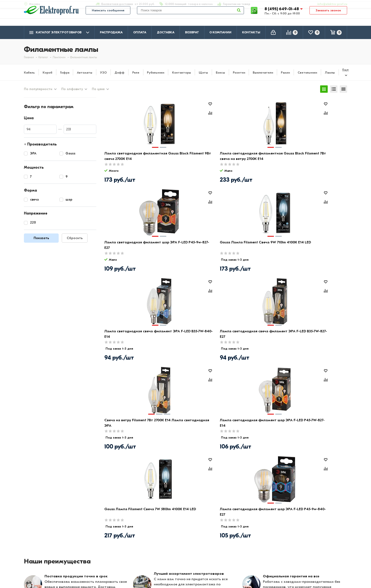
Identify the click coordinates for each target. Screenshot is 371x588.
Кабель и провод (169, 535)
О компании (220, 32)
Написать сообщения (108, 17)
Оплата (140, 32)
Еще (346, 70)
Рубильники (156, 72)
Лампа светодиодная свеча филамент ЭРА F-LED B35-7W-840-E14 (130, 249)
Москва (300, 560)
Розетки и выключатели (175, 542)
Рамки (285, 72)
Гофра (65, 72)
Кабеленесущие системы (176, 563)
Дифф (119, 72)
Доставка (166, 32)
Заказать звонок (328, 17)
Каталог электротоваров (59, 33)
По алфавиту (72, 90)
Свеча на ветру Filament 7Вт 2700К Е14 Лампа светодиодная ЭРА (252, 249)
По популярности (38, 90)
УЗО (103, 72)
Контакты (251, 32)
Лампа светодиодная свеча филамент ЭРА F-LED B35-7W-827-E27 (191, 249)
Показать (41, 239)
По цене (98, 90)
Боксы (220, 72)
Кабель (29, 72)
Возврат (192, 32)
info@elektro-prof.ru (329, 4)
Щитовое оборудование (176, 549)
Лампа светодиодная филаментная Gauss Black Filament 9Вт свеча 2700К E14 (130, 160)
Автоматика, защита (172, 556)
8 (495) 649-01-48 (282, 15)
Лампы (330, 72)
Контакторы (181, 72)
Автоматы (85, 72)
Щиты (203, 72)
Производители (38, 542)
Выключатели (263, 72)
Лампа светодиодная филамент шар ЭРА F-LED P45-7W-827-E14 (315, 249)
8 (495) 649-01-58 (309, 542)
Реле (136, 72)
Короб (47, 72)
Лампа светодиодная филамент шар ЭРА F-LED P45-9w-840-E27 (192, 338)
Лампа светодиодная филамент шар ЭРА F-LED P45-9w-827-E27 (254, 160)
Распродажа (111, 32)
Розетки (239, 72)
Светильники (307, 72)
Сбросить (75, 239)
